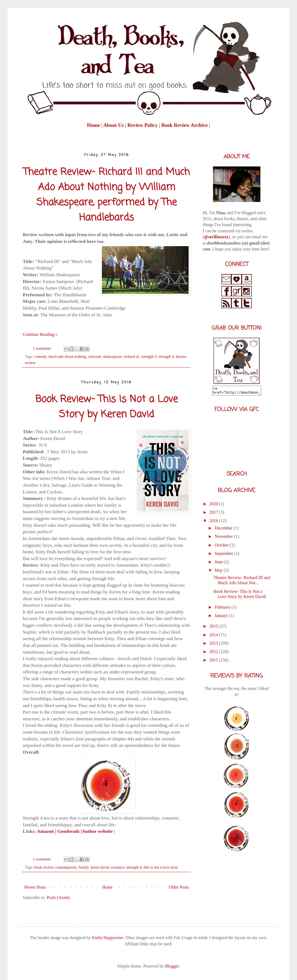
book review (44, 867)
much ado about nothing (67, 356)
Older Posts (179, 887)
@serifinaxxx (216, 237)
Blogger (172, 966)
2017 (214, 514)
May (219, 572)
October (222, 547)
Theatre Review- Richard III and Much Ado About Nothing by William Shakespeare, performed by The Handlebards (106, 195)
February (223, 609)
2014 (214, 636)
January (222, 617)
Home (94, 125)
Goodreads (69, 831)
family (84, 867)
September (224, 555)
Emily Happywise (107, 938)
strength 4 (166, 356)
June (219, 563)
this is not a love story (161, 867)
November (224, 538)
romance (118, 867)
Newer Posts (35, 887)
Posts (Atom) (58, 897)
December (224, 530)
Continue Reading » (40, 334)
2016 (214, 522)
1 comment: (43, 348)
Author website (97, 831)
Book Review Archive (184, 125)
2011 (214, 662)
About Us (113, 125)
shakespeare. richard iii (121, 356)
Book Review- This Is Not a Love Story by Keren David (107, 407)
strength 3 (149, 356)
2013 (214, 645)
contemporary (66, 867)
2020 (214, 505)
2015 (214, 628)
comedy (41, 356)
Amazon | (46, 831)
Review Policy (143, 125)
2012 (214, 653)
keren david (100, 867)
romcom (95, 356)
